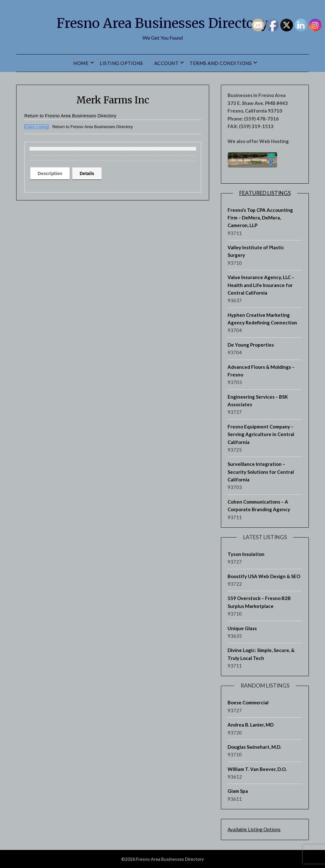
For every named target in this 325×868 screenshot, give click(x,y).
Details (93, 173)
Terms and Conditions (221, 63)
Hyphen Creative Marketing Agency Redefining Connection (262, 319)
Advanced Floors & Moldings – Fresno (261, 371)
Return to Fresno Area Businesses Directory (74, 116)
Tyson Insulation (246, 554)
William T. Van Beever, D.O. (257, 769)
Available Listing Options (254, 829)
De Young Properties (251, 345)
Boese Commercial (248, 702)
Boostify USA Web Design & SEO (264, 576)
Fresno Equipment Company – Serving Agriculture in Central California (261, 434)
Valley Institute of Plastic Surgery (256, 251)
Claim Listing (36, 127)
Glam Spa (238, 791)
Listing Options (121, 63)
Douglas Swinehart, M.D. (254, 747)
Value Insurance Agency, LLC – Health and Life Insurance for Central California (261, 285)
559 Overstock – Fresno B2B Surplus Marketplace (259, 602)
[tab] (52, 173)
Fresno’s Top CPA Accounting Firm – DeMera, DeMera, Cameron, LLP (260, 218)
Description (52, 173)
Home (81, 63)
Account (166, 63)
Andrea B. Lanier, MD (251, 725)
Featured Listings (265, 193)
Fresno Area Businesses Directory (162, 23)
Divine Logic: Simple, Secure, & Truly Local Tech (261, 654)
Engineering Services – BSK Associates (258, 401)
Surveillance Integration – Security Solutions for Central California (261, 472)
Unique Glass (242, 628)
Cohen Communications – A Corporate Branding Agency (259, 506)
